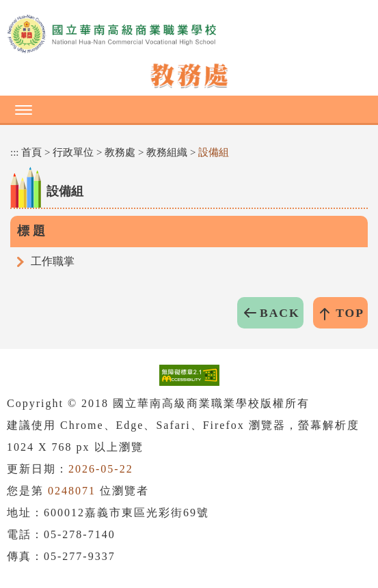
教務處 (120, 152)
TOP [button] (350, 313)
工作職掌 (53, 261)
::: (15, 152)
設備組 (214, 152)
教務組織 (167, 152)
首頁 (31, 152)
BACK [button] (280, 313)
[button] (189, 109)
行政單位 (73, 152)
